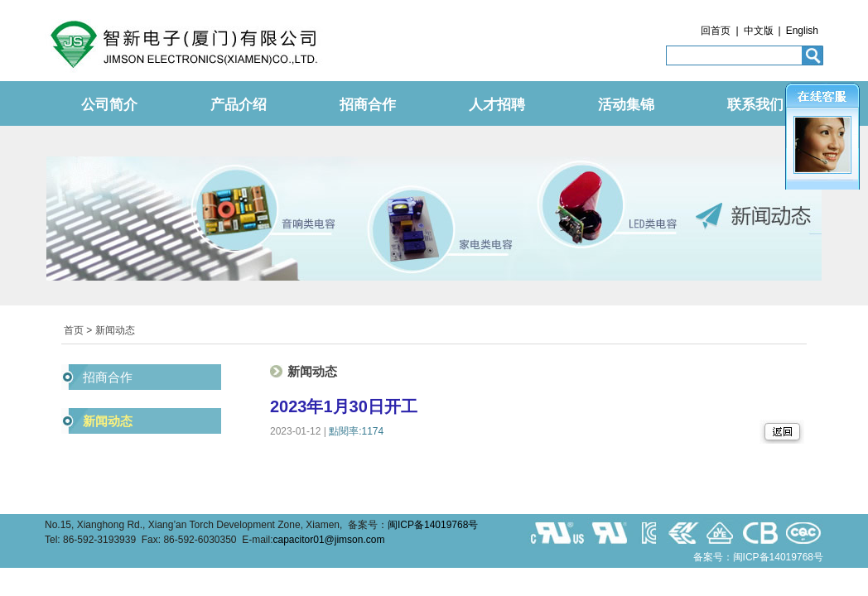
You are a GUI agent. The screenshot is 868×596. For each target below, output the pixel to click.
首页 (74, 330)
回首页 (716, 31)
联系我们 (755, 105)
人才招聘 (497, 105)
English (802, 31)
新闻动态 (108, 421)
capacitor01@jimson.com (329, 540)
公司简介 (109, 105)
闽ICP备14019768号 (433, 525)
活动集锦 (626, 105)
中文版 (759, 31)
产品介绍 (239, 105)
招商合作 (368, 105)
